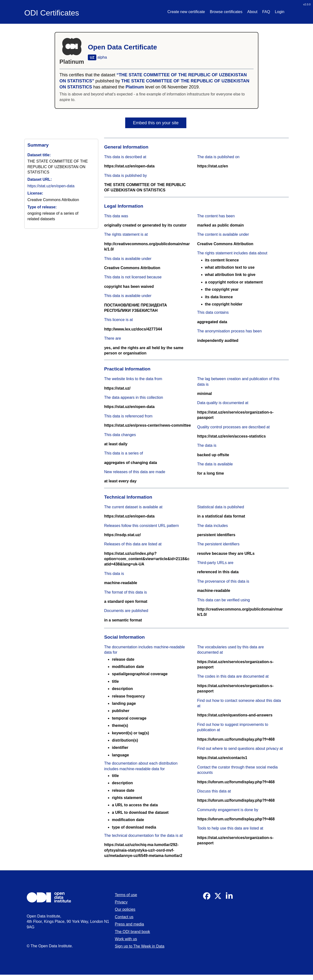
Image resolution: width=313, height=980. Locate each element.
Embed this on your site (156, 123)
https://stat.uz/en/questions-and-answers (235, 715)
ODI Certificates (52, 13)
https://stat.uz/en (213, 166)
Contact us (124, 917)
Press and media (129, 924)
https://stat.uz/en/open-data (51, 186)
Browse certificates (226, 12)
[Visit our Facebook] (207, 898)
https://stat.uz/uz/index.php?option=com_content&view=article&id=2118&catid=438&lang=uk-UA (147, 559)
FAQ (266, 12)
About (252, 12)
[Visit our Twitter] (218, 898)
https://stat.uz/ (117, 388)
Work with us (126, 939)
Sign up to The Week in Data (140, 946)
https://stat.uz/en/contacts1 (222, 758)
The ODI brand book (132, 932)
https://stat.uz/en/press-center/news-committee (147, 425)
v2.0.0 (307, 4)
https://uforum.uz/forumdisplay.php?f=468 (236, 739)
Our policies (125, 909)
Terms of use (126, 895)
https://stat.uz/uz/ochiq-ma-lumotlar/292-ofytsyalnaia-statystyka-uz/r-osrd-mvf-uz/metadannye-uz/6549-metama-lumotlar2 (143, 850)
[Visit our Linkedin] (229, 898)
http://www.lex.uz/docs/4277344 (133, 329)
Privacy (121, 902)
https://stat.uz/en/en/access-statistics (232, 436)
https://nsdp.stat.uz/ (122, 535)
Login (280, 12)
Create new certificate (186, 12)
